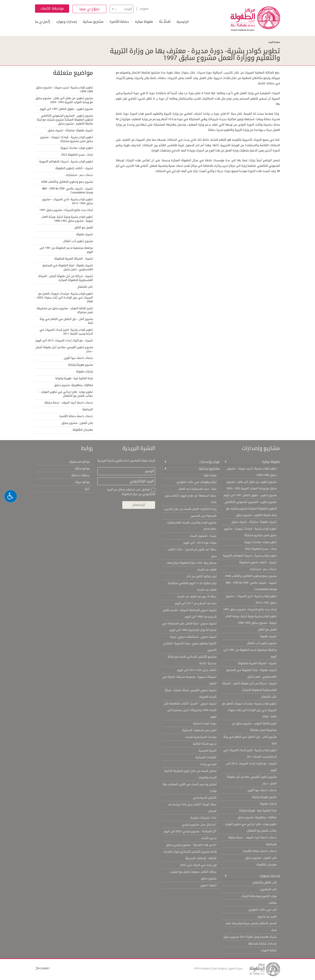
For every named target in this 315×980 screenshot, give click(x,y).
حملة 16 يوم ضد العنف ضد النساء (197, 596)
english (144, 9)
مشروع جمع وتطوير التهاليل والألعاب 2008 (67, 181)
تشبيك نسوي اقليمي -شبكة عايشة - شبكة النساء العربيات (191, 693)
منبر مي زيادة (208, 764)
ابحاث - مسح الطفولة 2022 (77, 154)
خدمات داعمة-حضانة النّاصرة (76, 416)
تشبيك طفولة (85, 234)
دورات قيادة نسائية (205, 723)
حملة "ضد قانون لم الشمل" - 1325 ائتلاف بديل (192, 552)
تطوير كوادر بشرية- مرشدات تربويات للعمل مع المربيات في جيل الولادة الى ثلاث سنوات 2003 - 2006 (64, 297)
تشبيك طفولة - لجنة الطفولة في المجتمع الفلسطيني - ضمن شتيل (68, 267)
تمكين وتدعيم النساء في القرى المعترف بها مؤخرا (190, 787)
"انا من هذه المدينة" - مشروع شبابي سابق (191, 845)
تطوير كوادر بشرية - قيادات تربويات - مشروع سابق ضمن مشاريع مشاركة (67, 139)
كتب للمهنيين (268, 889)
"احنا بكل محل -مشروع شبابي (199, 824)
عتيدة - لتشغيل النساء (203, 536)
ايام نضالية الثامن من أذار (202, 576)
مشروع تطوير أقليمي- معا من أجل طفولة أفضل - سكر (64, 349)
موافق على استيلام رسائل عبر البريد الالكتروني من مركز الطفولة (131, 491)
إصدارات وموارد (66, 22)
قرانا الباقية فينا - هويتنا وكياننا (74, 378)
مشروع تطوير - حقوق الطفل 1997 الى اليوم (66, 109)
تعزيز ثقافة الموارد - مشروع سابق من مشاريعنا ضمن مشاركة (65, 310)
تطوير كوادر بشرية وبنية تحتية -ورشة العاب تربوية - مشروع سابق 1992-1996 (67, 218)
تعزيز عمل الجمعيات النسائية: (199, 730)
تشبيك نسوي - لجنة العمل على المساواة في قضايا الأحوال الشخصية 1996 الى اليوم (189, 626)
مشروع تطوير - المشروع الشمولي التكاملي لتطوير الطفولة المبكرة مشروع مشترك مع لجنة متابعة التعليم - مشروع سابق (65, 119)
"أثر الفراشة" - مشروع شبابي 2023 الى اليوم (190, 831)
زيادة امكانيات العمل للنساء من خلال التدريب (190, 509)
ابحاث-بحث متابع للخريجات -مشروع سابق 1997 (66, 210)
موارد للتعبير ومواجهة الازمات (259, 896)
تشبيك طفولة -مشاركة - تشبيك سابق (70, 130)
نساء (274, 930)
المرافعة (88, 409)
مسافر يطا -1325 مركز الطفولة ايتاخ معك (192, 562)
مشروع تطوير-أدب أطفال (78, 241)
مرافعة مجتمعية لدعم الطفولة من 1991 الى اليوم (66, 249)
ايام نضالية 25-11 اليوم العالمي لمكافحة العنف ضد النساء (192, 586)
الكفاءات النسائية (206, 757)
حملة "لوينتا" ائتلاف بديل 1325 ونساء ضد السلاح (192, 807)
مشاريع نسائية (93, 22)
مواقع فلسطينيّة (79, 461)
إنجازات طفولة (85, 371)
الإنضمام (138, 505)
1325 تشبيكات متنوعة (203, 817)
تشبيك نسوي (208, 885)
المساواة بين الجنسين (203, 515)
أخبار (87, 488)
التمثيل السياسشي (205, 797)
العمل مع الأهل (84, 227)
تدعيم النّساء (209, 838)
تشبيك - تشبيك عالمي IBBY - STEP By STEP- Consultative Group (67, 190)
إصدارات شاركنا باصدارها (262, 943)
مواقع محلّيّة (82, 468)
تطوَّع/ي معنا (90, 9)
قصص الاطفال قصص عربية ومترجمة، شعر (251, 923)
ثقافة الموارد (269, 950)
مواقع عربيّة (82, 482)
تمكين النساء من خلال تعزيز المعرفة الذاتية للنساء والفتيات (190, 774)
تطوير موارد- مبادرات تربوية (77, 148)
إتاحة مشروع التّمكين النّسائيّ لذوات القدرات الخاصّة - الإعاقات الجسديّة (190, 855)
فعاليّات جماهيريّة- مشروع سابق (73, 385)
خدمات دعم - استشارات (79, 175)
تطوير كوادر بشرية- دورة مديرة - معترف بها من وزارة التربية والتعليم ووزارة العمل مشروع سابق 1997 (193, 54)
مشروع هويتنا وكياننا (80, 364)
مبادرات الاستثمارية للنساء (201, 737)
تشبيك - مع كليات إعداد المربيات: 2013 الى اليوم (64, 340)
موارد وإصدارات (209, 461)
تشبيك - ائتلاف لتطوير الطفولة (74, 168)
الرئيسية (183, 22)
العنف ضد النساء (207, 569)
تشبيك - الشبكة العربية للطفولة (74, 258)
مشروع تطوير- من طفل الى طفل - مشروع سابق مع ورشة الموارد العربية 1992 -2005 (64, 100)
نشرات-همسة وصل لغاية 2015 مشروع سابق (250, 936)
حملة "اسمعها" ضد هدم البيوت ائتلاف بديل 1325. (191, 499)
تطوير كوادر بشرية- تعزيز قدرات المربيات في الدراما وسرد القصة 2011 (66, 331)
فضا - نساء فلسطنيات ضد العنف (197, 488)
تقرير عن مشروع (267, 916)
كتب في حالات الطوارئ (263, 909)
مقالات (273, 903)
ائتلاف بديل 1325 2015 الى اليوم (197, 670)
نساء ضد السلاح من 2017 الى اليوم (196, 603)
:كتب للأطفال (85, 286)
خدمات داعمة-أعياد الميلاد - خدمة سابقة (69, 402)
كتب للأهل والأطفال (264, 882)
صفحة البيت (274, 42)
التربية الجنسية (208, 750)
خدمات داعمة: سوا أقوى (78, 358)
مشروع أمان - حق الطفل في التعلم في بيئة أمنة (66, 321)
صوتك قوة (210, 475)
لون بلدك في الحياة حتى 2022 (198, 865)
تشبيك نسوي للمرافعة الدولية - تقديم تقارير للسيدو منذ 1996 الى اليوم (190, 613)
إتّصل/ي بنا (43, 22)
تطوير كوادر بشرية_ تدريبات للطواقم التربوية (66, 161)
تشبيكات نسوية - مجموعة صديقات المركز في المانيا (189, 680)
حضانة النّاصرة (119, 22)
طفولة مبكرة (144, 22)
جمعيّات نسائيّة (80, 475)
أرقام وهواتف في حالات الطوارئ (197, 482)
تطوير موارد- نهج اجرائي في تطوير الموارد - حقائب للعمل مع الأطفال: (66, 393)
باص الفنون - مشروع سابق (77, 423)
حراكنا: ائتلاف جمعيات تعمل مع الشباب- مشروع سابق (193, 875)
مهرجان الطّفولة (83, 429)
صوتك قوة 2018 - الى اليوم (200, 542)
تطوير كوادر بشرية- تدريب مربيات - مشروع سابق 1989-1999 (64, 89)
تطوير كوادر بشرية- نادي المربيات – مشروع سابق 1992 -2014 (67, 201)
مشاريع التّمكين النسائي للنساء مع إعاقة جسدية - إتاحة (192, 660)
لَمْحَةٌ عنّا (165, 22)
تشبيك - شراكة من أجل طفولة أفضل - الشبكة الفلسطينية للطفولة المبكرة (66, 278)
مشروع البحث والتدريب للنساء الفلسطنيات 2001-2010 (192, 525)
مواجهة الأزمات (52, 8)
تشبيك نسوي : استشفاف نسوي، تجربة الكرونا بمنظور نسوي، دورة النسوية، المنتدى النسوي (190, 643)
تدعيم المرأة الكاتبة (205, 743)
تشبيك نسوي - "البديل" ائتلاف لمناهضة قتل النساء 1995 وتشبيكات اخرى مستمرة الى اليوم (190, 710)
